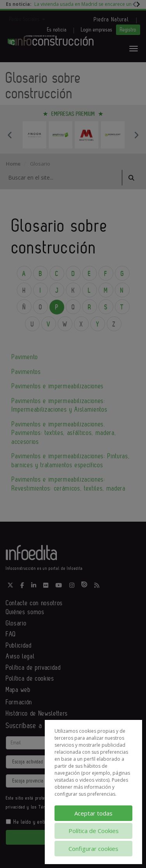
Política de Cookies (94, 831)
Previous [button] (10, 135)
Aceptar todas (93, 813)
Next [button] (136, 135)
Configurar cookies (93, 849)
